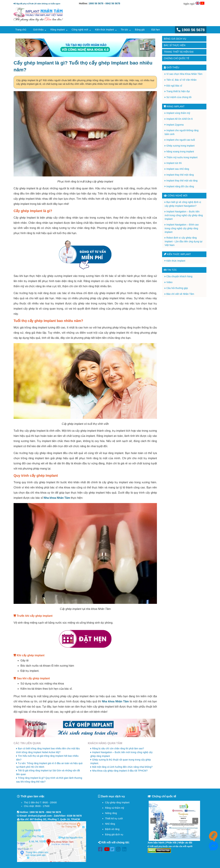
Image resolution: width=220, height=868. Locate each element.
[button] (153, 821)
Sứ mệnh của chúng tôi (179, 97)
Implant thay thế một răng (180, 175)
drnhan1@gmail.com (40, 816)
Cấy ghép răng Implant (117, 802)
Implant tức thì (174, 163)
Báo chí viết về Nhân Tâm (180, 294)
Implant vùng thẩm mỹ (178, 113)
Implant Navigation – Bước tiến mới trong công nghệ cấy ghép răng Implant (184, 215)
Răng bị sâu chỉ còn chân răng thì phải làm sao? (118, 748)
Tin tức (125, 30)
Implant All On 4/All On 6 (180, 119)
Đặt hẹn (156, 30)
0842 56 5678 (113, 3)
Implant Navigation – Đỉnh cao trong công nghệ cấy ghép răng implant (182, 228)
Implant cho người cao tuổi (181, 140)
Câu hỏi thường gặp (177, 288)
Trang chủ (21, 30)
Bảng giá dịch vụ (175, 39)
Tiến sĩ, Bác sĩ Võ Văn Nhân (181, 80)
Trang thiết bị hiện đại (179, 52)
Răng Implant (57, 30)
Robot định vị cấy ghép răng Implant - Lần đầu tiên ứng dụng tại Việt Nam (183, 241)
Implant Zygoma (175, 125)
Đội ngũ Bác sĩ (174, 86)
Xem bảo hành (156, 843)
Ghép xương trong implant (180, 146)
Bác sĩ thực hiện (175, 45)
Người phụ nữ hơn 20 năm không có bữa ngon (37, 4)
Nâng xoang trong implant (180, 152)
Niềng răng (111, 813)
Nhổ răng (110, 824)
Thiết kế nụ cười (114, 818)
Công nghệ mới (80, 30)
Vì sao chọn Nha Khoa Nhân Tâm (184, 74)
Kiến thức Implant (104, 30)
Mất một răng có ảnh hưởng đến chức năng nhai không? (122, 767)
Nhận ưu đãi (185, 843)
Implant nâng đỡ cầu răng (180, 186)
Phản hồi (171, 843)
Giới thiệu (38, 30)
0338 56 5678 (74, 816)
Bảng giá (140, 30)
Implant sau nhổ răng (178, 169)
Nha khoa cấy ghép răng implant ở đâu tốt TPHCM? (120, 771)
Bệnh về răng (112, 829)
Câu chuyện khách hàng (179, 276)
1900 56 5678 (96, 3)
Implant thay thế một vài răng (182, 181)
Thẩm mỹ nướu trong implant (182, 157)
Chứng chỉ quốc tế (177, 58)
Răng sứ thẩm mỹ (115, 808)
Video (169, 282)
